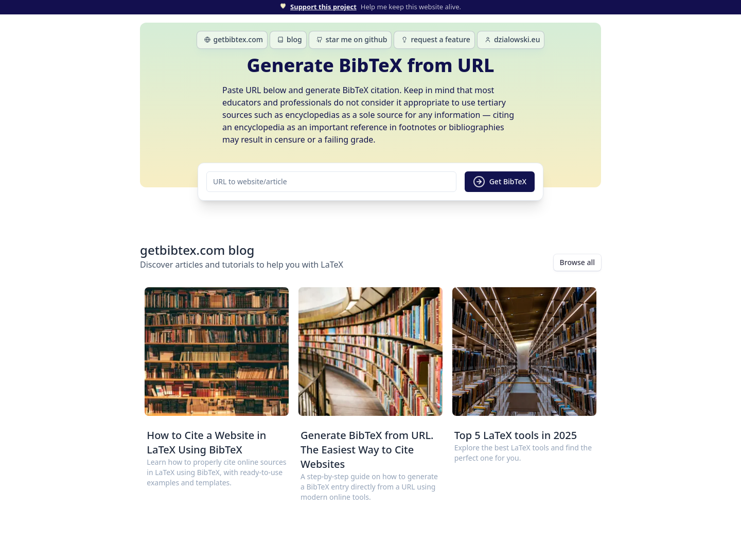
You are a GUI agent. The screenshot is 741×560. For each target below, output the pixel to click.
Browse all (577, 262)
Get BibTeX (500, 182)
